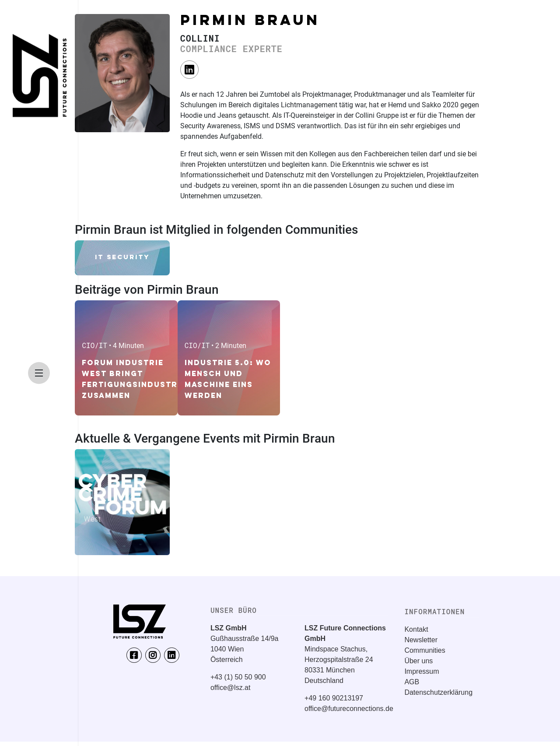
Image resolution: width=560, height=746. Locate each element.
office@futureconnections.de (349, 709)
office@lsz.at (231, 688)
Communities (425, 650)
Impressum (422, 671)
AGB (412, 682)
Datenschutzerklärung (438, 692)
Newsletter (421, 640)
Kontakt (416, 629)
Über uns (418, 661)
